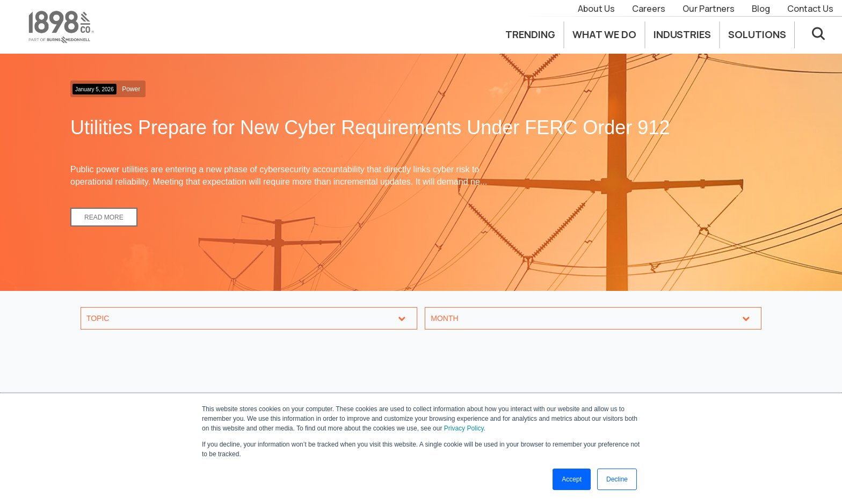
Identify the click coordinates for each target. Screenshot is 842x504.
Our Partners (709, 9)
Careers (649, 9)
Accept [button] (572, 479)
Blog (761, 9)
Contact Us (810, 9)
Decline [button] (617, 479)
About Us (596, 9)
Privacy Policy (464, 428)
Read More (104, 217)
